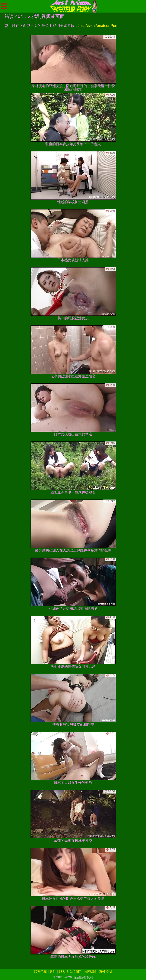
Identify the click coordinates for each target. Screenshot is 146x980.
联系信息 (40, 972)
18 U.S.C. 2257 (70, 972)
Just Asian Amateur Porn (98, 26)
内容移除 (90, 972)
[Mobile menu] (4, 6)
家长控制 (106, 972)
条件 (53, 972)
